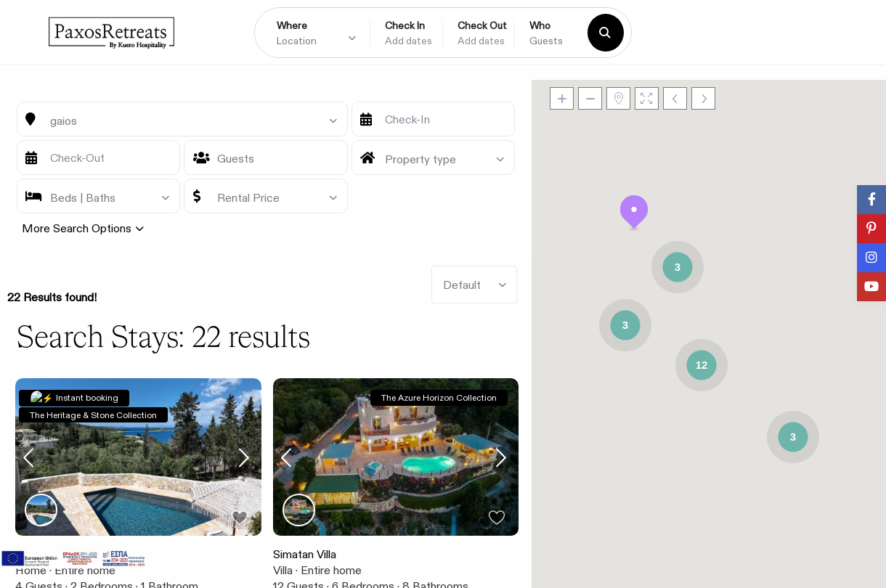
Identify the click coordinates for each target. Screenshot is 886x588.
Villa (283, 570)
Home (31, 570)
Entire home (85, 570)
